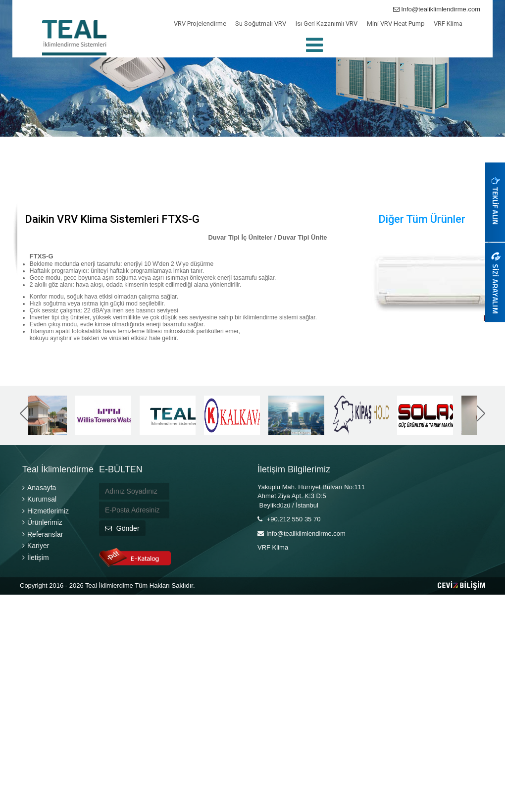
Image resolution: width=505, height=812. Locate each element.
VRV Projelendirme (200, 24)
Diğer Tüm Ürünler (422, 219)
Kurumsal (39, 499)
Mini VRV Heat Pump (396, 24)
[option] (39, 415)
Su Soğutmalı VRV (261, 24)
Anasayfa (39, 488)
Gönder (122, 528)
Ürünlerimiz (42, 522)
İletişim (36, 558)
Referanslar (43, 534)
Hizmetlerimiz (46, 511)
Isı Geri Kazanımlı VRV (327, 24)
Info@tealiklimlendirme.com (437, 9)
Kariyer (36, 546)
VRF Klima (448, 24)
